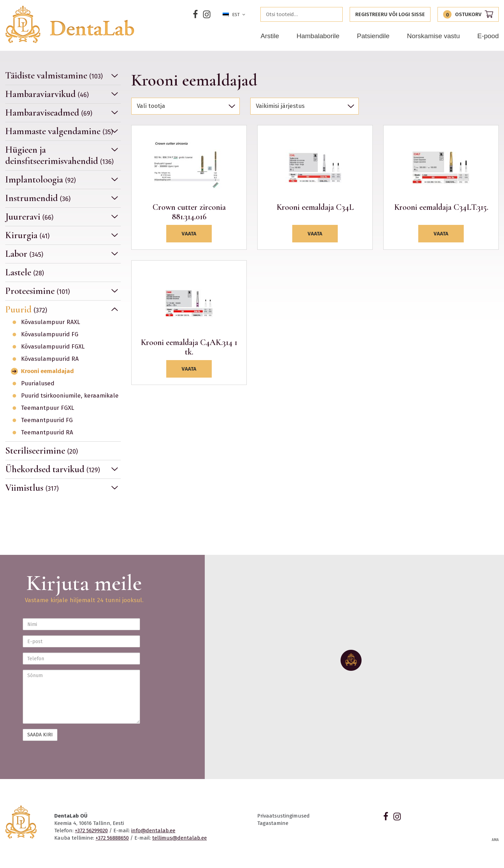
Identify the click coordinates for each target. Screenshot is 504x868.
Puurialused (38, 384)
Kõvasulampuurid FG (50, 335)
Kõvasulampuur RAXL (51, 322)
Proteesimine (38, 291)
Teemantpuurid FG (47, 420)
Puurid (26, 309)
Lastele (25, 272)
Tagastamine (273, 823)
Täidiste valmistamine (54, 76)
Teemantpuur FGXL (48, 408)
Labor (24, 254)
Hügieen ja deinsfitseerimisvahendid (59, 155)
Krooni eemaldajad (47, 371)
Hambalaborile (318, 36)
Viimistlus (32, 488)
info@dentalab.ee (153, 831)
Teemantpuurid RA (47, 433)
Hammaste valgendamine (59, 131)
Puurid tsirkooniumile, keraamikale (70, 396)
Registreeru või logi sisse (390, 14)
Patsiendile (373, 36)
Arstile (270, 36)
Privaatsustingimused (283, 816)
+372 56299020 (91, 831)
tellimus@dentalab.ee (180, 838)
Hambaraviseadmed (49, 113)
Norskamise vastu (433, 36)
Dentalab (70, 24)
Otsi (335, 14)
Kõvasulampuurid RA (50, 359)
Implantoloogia (41, 180)
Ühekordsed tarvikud (53, 469)
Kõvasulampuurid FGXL (53, 347)
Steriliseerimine (42, 451)
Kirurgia (27, 235)
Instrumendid (38, 198)
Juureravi (29, 217)
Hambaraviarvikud (47, 94)
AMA (495, 840)
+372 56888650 (112, 838)
